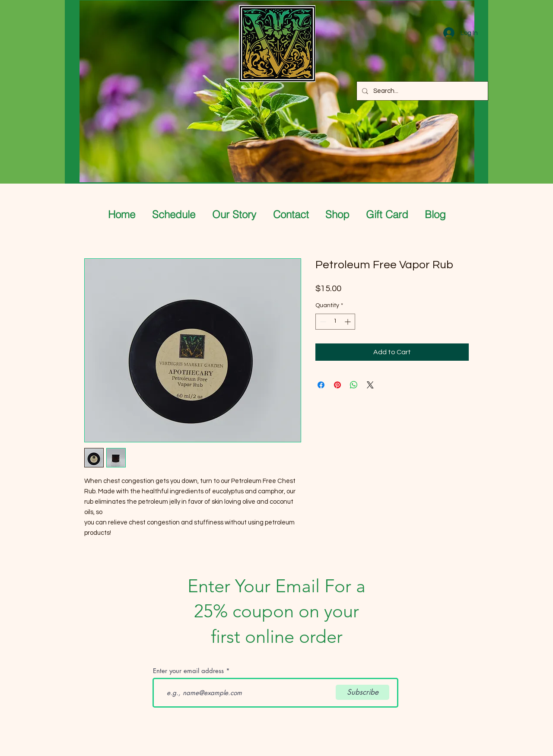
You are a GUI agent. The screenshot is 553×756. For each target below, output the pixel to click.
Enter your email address (188, 671)
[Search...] (421, 91)
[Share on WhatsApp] (354, 385)
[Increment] (348, 322)
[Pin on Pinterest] (337, 385)
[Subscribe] (362, 692)
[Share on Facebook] (321, 385)
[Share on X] (370, 385)
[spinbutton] (335, 322)
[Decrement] (322, 322)
